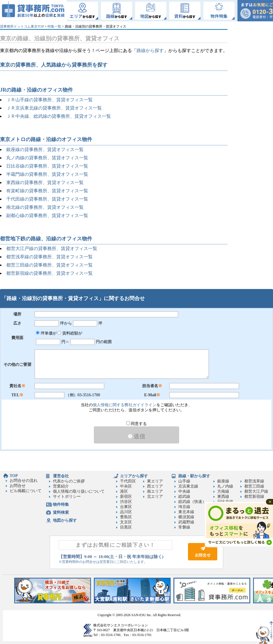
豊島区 (126, 517)
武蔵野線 (186, 522)
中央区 (126, 486)
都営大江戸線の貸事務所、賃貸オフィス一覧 (52, 248)
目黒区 (126, 527)
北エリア (155, 497)
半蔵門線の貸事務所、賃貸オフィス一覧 (47, 174)
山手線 (184, 481)
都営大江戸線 (256, 491)
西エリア (155, 486)
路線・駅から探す (194, 476)
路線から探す (150, 50)
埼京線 (184, 507)
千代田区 (128, 481)
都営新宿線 (254, 497)
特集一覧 (54, 26)
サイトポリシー (67, 497)
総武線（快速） (192, 502)
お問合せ (18, 486)
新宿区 (126, 497)
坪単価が (46, 333)
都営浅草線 (254, 481)
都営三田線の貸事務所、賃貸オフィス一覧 (49, 265)
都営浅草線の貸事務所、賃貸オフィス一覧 (49, 257)
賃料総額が (70, 333)
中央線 (184, 491)
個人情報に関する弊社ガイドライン (125, 405)
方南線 (223, 491)
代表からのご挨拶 (69, 481)
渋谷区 (126, 502)
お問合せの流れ (24, 481)
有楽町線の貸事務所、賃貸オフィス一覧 (47, 191)
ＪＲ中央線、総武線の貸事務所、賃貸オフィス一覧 (59, 116)
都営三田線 (254, 486)
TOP (14, 476)
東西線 (223, 497)
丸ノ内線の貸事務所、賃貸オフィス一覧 (47, 158)
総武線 (184, 497)
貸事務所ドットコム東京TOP (22, 26)
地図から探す (65, 520)
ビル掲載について (26, 491)
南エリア (155, 491)
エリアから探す (134, 476)
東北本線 (186, 512)
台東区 (126, 507)
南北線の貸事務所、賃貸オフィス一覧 (45, 207)
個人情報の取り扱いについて (79, 491)
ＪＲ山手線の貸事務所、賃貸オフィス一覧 (49, 100)
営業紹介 (61, 486)
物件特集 (61, 504)
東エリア (155, 481)
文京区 (126, 522)
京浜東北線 (188, 486)
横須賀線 (186, 517)
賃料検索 (61, 512)
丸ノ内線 (225, 486)
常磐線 (184, 527)
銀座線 (223, 481)
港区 (124, 491)
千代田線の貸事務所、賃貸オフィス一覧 (47, 199)
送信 (136, 436)
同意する (137, 424)
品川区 (126, 512)
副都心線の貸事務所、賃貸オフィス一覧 (47, 215)
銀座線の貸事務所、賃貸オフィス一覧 (45, 149)
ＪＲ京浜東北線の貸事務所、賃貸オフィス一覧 (54, 108)
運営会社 (61, 476)
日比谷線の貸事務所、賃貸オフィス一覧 (47, 166)
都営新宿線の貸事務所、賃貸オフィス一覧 (49, 273)
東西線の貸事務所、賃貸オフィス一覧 (45, 182)
